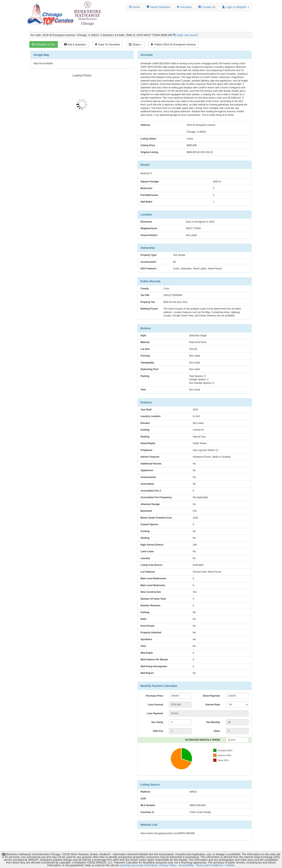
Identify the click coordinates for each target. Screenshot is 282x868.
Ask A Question (75, 44)
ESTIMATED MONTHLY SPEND (203, 740)
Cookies (230, 865)
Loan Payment (155, 713)
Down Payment (211, 696)
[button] (236, 7)
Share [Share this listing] (135, 44)
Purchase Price (154, 696)
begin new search (187, 35)
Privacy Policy (168, 865)
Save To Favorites (108, 44)
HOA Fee (158, 731)
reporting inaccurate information (139, 865)
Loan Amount (155, 705)
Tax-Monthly (213, 722)
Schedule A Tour (44, 44)
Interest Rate (213, 705)
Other (217, 731)
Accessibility (186, 865)
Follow (173, 44)
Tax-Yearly (157, 722)
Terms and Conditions (209, 865)
